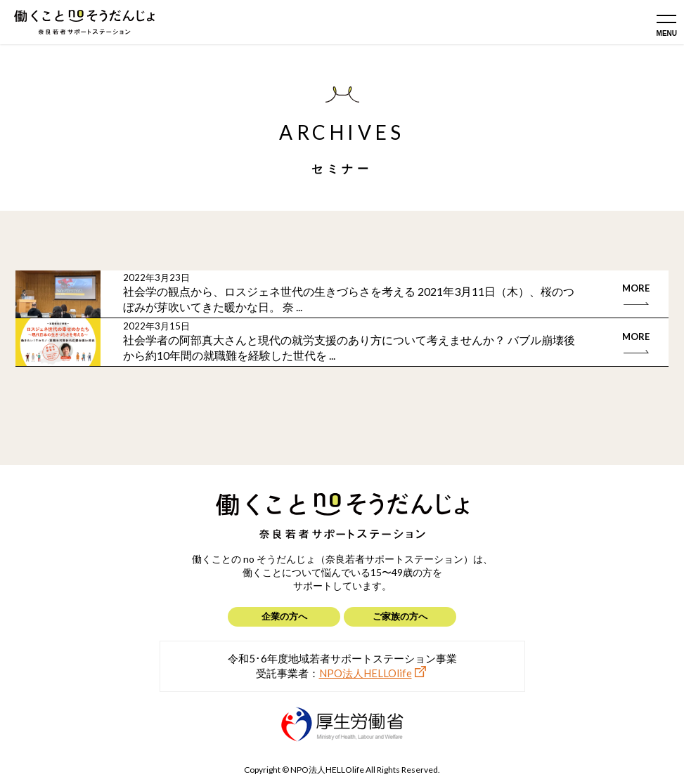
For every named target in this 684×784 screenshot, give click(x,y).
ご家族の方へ (400, 616)
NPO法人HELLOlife (366, 673)
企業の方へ (284, 616)
